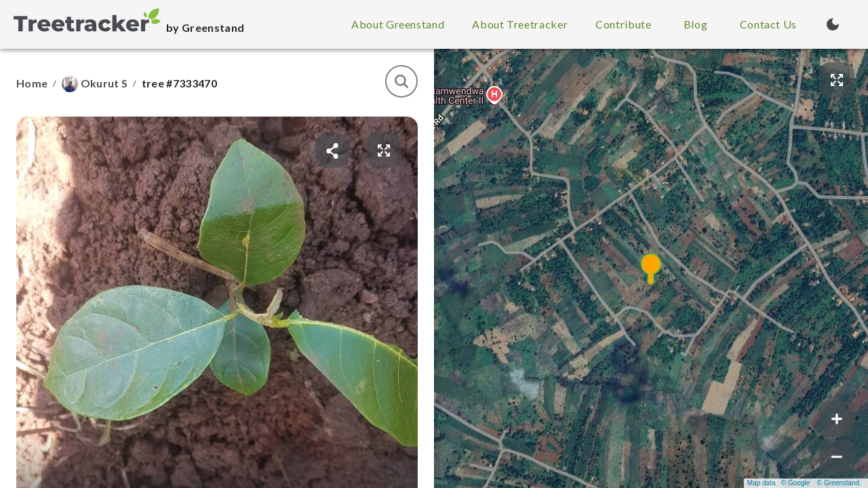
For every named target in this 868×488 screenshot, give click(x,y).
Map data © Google (778, 483)
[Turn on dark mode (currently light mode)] (833, 24)
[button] (651, 268)
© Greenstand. (839, 483)
